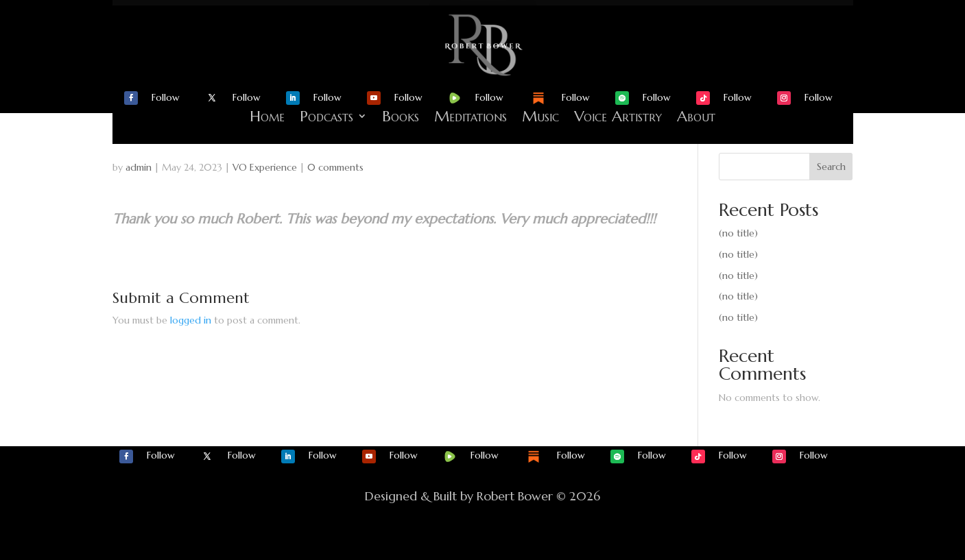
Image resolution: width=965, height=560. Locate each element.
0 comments (335, 167)
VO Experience (265, 167)
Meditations (470, 116)
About (696, 116)
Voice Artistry (618, 116)
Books (401, 116)
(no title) (738, 233)
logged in (191, 320)
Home (267, 116)
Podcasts (326, 116)
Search (831, 167)
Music (540, 116)
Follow (166, 97)
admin (139, 167)
